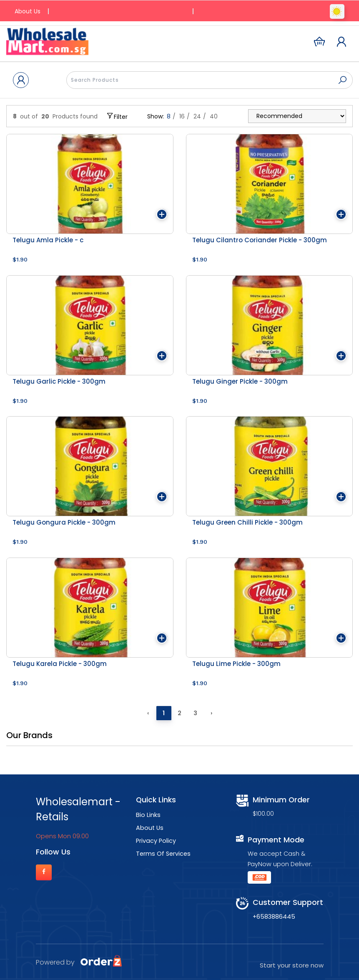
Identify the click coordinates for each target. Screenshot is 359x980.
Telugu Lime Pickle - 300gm (236, 664)
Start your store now (292, 965)
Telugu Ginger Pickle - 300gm (240, 381)
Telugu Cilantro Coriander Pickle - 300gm (260, 240)
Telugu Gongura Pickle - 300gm (64, 522)
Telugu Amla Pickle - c (48, 240)
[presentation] (210, 80)
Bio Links (148, 815)
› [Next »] (211, 713)
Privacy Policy (156, 841)
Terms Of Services (163, 854)
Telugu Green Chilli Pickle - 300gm (247, 522)
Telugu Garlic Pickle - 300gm (59, 381)
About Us (28, 11)
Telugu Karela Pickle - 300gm (60, 664)
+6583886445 (274, 917)
